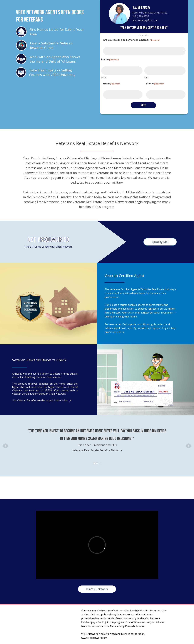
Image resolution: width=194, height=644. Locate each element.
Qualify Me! (160, 242)
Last (147, 77)
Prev (5, 446)
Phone (155, 84)
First (104, 77)
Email (111, 84)
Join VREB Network (97, 589)
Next (189, 446)
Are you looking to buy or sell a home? (131, 40)
